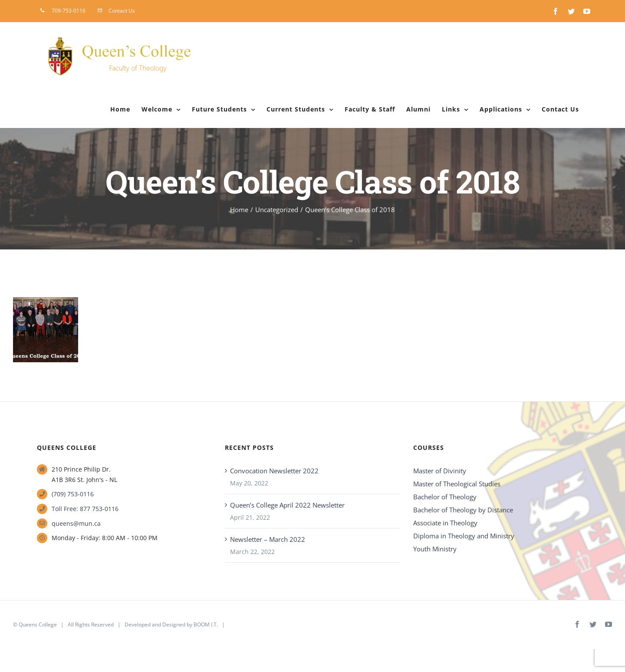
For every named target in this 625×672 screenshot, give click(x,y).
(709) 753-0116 (73, 494)
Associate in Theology (445, 523)
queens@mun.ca (76, 523)
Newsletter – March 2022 (268, 539)
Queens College (38, 624)
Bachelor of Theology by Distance (463, 510)
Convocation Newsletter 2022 (274, 471)
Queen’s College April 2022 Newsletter (287, 505)
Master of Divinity (440, 471)
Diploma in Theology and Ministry (464, 536)
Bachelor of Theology (445, 497)
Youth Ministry (435, 549)
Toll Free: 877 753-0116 (85, 509)
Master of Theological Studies (457, 484)
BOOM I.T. (206, 624)
